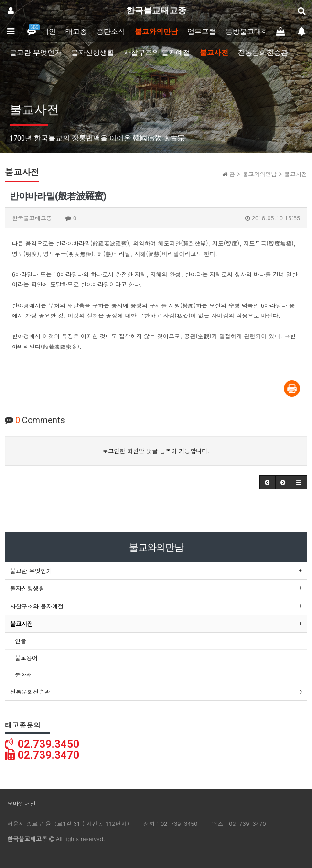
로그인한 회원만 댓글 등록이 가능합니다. (156, 450)
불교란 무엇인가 (36, 53)
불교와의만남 (156, 32)
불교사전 (214, 53)
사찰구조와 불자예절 (157, 53)
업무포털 (202, 32)
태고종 (76, 32)
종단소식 (111, 32)
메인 (49, 32)
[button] (268, 482)
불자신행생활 (93, 53)
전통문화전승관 (263, 53)
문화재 (23, 674)
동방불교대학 (247, 32)
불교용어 (26, 657)
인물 (21, 641)
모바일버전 (22, 803)
